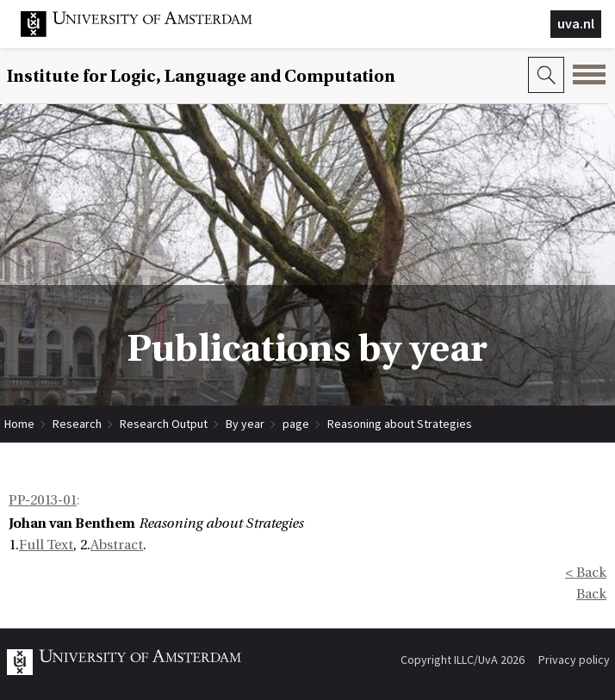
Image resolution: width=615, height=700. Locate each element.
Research (77, 424)
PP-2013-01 (43, 500)
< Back (586, 573)
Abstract (117, 545)
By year (245, 424)
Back (591, 594)
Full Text (46, 545)
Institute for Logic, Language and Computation (201, 76)
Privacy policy (574, 660)
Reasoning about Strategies (400, 424)
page (296, 424)
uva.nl (576, 23)
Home (19, 424)
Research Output (164, 424)
